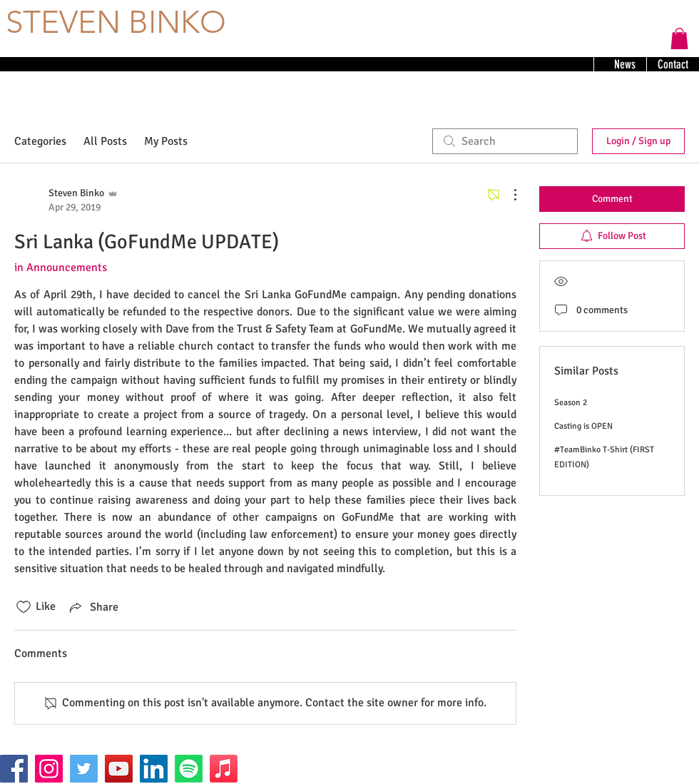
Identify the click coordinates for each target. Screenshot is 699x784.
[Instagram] (49, 769)
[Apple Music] (224, 769)
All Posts (105, 141)
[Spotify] (189, 769)
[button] (679, 39)
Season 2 (571, 403)
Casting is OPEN (583, 426)
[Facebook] (14, 769)
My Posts (166, 141)
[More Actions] (508, 195)
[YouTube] (119, 769)
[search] (505, 141)
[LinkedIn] (154, 769)
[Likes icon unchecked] (24, 607)
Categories (40, 141)
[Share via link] (93, 607)
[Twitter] (84, 769)
